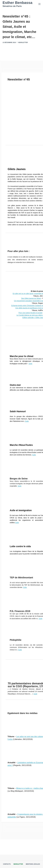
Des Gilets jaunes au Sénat (31, 298)
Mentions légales (33, 864)
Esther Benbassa (18, 3)
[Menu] (39, 4)
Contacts (7, 864)
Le (18, 315)
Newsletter (23, 43)
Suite (30, 364)
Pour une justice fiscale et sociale (30, 313)
